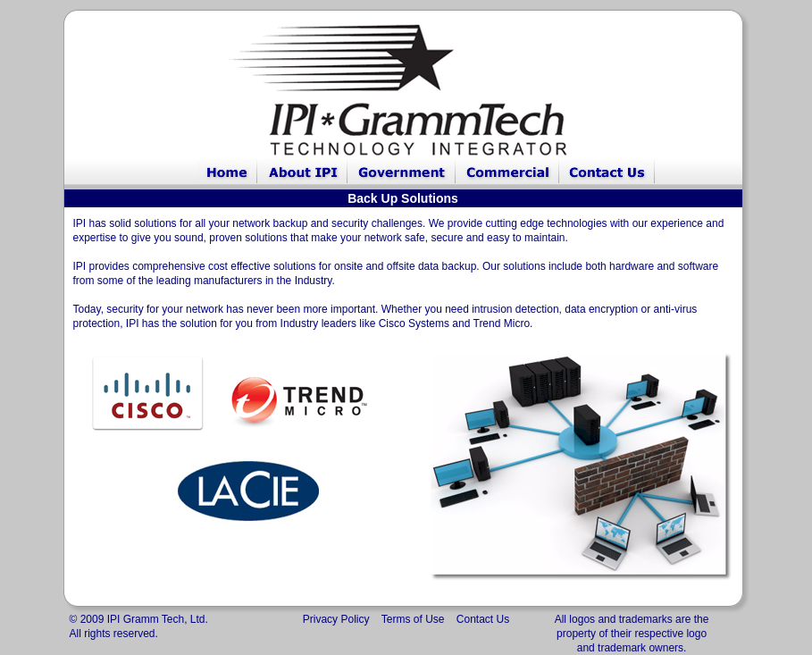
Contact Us (483, 619)
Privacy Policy (336, 619)
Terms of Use (413, 619)
